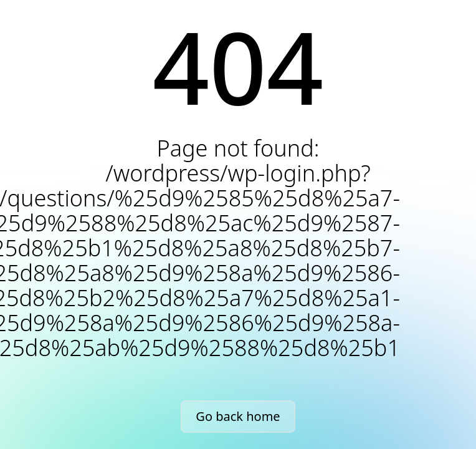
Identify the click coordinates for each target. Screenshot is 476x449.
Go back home (238, 416)
